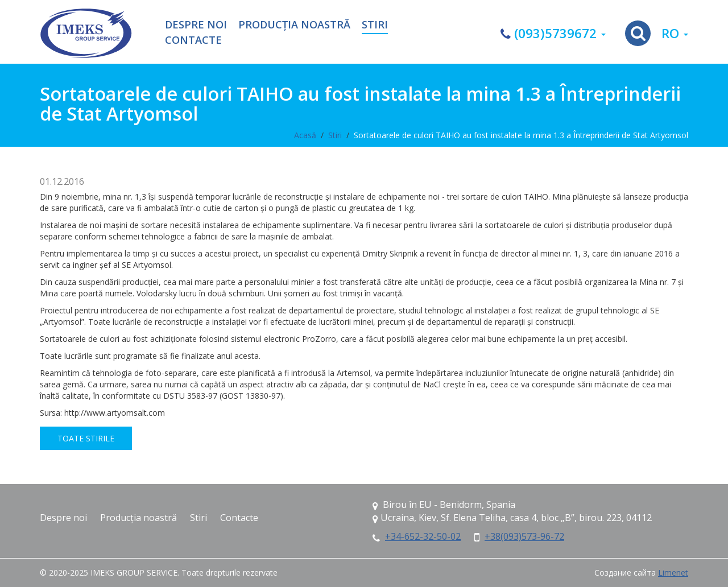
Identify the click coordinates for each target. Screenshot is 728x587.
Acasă (305, 135)
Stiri (375, 25)
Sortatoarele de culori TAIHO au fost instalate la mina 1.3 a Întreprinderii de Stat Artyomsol (521, 135)
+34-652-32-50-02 (423, 536)
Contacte (193, 40)
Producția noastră (294, 25)
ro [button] (675, 33)
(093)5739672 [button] (553, 33)
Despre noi (196, 25)
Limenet (673, 572)
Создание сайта (625, 572)
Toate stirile (86, 438)
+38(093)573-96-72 (524, 536)
